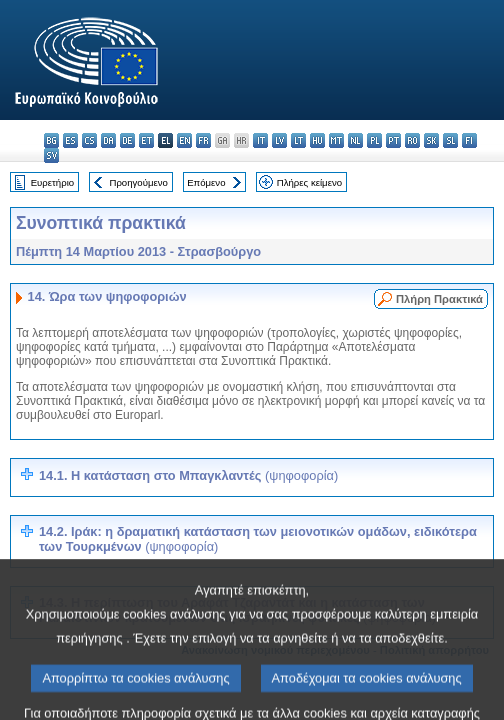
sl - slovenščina (450, 140)
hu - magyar (317, 140)
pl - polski (374, 140)
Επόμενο (206, 182)
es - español (70, 140)
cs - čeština (89, 140)
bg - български (51, 140)
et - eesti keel (146, 140)
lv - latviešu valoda (279, 140)
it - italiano (260, 140)
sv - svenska (51, 155)
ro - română (412, 140)
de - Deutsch (127, 140)
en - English (184, 140)
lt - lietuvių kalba (298, 140)
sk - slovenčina (431, 140)
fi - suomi (469, 140)
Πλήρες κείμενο (309, 182)
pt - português (393, 140)
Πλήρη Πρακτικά (439, 299)
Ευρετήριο (52, 182)
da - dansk (108, 140)
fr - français (203, 140)
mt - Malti (336, 140)
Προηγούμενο (138, 182)
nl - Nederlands (355, 140)
